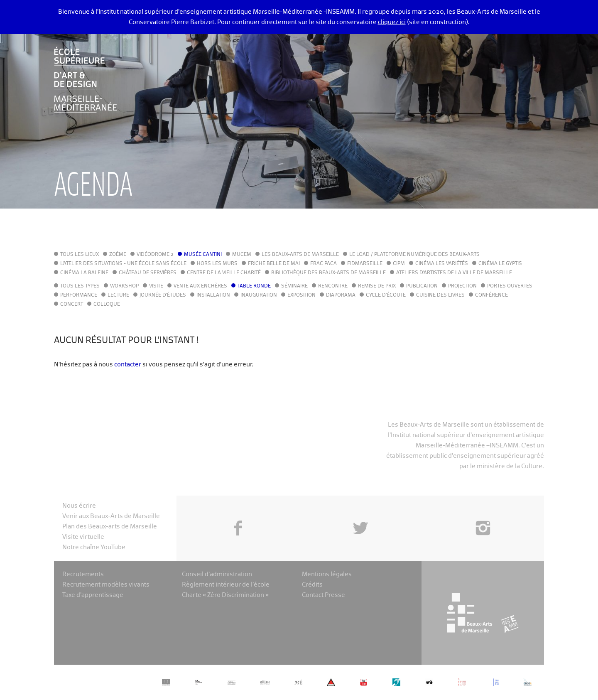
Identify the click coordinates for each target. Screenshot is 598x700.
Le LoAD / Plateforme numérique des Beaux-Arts (414, 255)
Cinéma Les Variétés (442, 264)
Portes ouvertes (510, 286)
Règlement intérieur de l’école (226, 585)
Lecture (118, 295)
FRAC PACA (324, 264)
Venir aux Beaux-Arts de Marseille (111, 516)
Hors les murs (217, 264)
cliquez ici (392, 22)
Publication (422, 286)
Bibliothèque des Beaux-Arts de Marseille (328, 273)
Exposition (301, 295)
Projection (462, 286)
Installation (213, 295)
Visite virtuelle (83, 537)
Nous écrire (79, 506)
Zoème (118, 255)
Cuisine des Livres (440, 295)
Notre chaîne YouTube (94, 547)
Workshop (124, 286)
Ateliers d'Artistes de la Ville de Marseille (454, 273)
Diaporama (341, 295)
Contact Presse (324, 595)
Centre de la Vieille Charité (224, 273)
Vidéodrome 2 (155, 255)
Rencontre (333, 286)
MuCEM (242, 255)
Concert (72, 305)
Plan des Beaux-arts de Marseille (110, 527)
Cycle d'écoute (386, 295)
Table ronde (254, 286)
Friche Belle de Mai (274, 264)
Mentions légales (327, 574)
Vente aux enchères (200, 286)
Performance (79, 295)
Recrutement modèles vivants (106, 585)
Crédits (312, 585)
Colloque (107, 305)
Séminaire (294, 286)
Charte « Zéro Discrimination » (225, 595)
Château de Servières (148, 273)
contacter (128, 365)
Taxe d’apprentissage (93, 595)
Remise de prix (377, 286)
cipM (399, 264)
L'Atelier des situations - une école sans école (123, 264)
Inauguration (259, 295)
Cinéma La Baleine (84, 273)
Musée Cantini (203, 255)
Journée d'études (163, 295)
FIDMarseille (365, 264)
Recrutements (83, 574)
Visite (156, 286)
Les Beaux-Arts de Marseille (300, 255)
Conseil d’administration (217, 574)
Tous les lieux (80, 255)
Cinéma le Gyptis (500, 264)
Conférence (491, 295)
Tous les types (80, 286)
